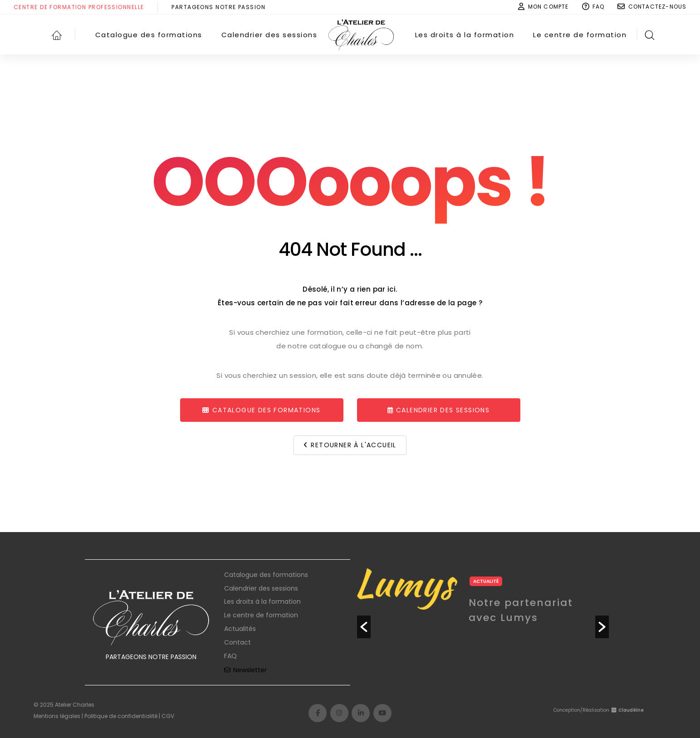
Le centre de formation (261, 615)
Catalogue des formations (266, 575)
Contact (237, 642)
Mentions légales (57, 716)
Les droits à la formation (262, 601)
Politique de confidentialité (121, 716)
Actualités (240, 629)
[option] (483, 621)
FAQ (230, 656)
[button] (364, 627)
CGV (168, 716)
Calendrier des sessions (261, 588)
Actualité (486, 581)
